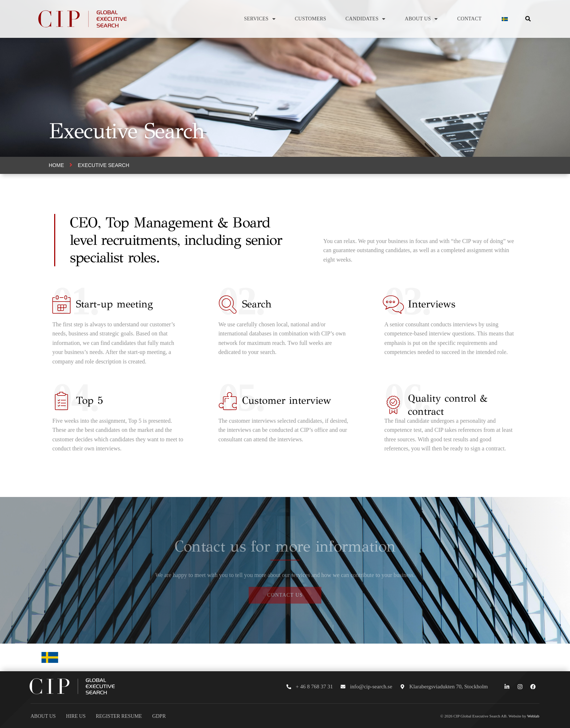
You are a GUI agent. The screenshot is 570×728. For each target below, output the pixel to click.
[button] (528, 19)
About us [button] (422, 19)
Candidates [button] (365, 19)
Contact (469, 19)
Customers (310, 19)
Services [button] (260, 19)
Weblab (533, 716)
